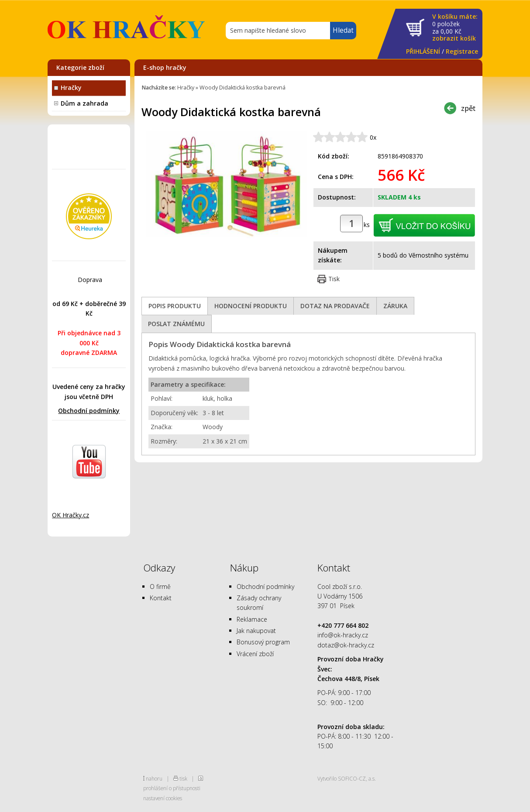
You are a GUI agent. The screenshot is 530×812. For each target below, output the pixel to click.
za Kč (455, 28)
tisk (183, 778)
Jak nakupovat (256, 631)
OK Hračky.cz (71, 515)
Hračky (71, 88)
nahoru (154, 778)
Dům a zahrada (84, 103)
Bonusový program (263, 642)
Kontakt (161, 598)
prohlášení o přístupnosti (172, 788)
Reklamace (252, 619)
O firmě (160, 587)
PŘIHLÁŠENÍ (423, 51)
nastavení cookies (163, 798)
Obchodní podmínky (89, 411)
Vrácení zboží (255, 654)
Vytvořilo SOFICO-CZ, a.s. (347, 778)
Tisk (334, 279)
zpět (468, 108)
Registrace (462, 51)
